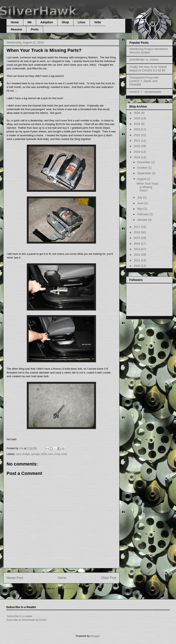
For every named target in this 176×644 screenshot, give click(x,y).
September (144, 173)
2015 (137, 238)
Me (30, 22)
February (143, 214)
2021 (137, 141)
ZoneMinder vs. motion (144, 60)
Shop (65, 22)
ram (51, 454)
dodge (26, 454)
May (140, 209)
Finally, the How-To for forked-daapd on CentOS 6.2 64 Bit (148, 69)
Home (15, 22)
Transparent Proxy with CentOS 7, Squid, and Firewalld (144, 81)
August (142, 179)
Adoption (47, 22)
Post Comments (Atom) (69, 588)
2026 (137, 113)
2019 (137, 152)
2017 (137, 227)
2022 (137, 135)
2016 (137, 232)
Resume (16, 29)
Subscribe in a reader (20, 616)
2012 (137, 255)
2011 (137, 260)
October (143, 168)
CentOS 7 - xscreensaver (145, 92)
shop (57, 454)
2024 (137, 124)
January (143, 220)
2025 (137, 118)
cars (19, 454)
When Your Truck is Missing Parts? (147, 187)
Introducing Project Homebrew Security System (149, 51)
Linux (82, 22)
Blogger (95, 636)
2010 (137, 266)
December (144, 162)
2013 (137, 249)
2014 (137, 244)
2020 (137, 146)
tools (64, 454)
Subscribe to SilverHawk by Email (26, 620)
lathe (44, 454)
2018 (137, 157)
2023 (137, 129)
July (140, 197)
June (141, 203)
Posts (35, 29)
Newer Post (15, 578)
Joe (22, 448)
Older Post (109, 578)
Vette (98, 22)
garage (35, 454)
